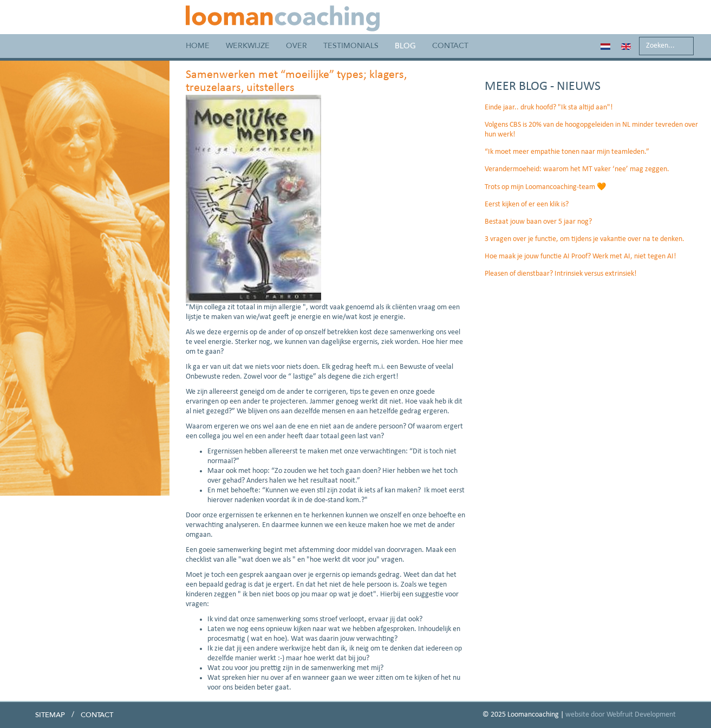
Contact (450, 46)
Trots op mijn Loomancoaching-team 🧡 (545, 187)
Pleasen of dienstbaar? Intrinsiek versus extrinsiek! (561, 274)
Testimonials (351, 46)
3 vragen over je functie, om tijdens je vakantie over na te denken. (585, 239)
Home (198, 46)
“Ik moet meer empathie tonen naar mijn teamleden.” (567, 152)
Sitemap (50, 715)
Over (296, 46)
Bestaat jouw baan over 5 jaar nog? (538, 222)
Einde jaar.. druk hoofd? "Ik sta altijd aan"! (549, 108)
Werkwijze (248, 46)
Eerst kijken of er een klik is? (527, 204)
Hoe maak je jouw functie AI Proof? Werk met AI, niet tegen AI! (580, 256)
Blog (405, 46)
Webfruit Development (641, 715)
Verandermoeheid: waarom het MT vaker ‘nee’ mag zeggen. (577, 169)
